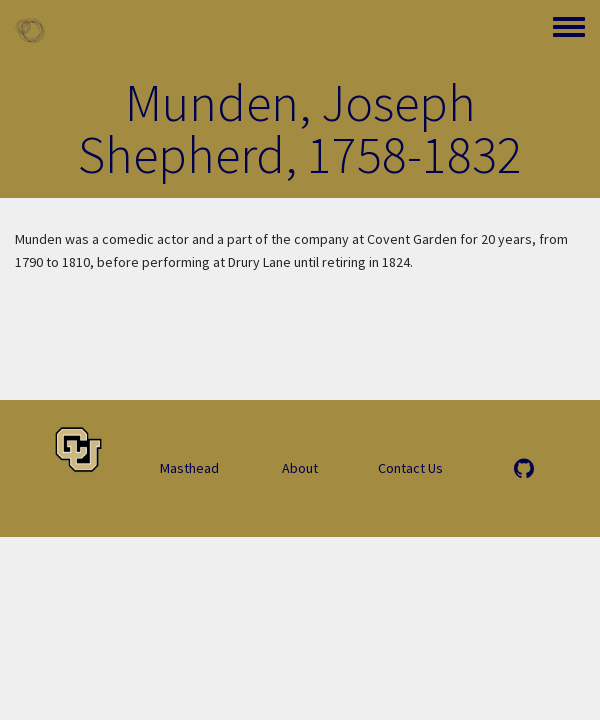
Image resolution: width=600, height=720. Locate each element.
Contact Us (410, 468)
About (300, 468)
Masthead (189, 468)
